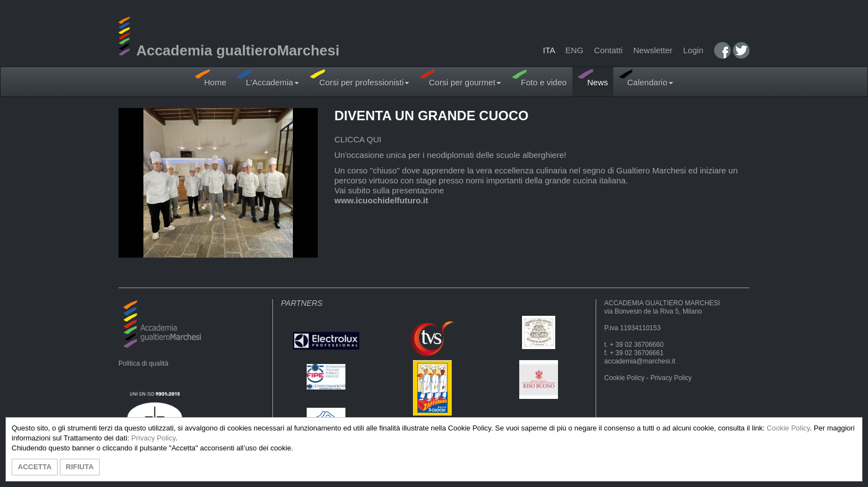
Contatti (608, 50)
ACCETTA (35, 467)
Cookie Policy (625, 378)
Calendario (646, 78)
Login (693, 50)
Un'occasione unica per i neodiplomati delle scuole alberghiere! (450, 155)
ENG (574, 50)
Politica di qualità (143, 363)
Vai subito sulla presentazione (389, 190)
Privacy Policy (671, 378)
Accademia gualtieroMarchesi (229, 50)
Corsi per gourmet (461, 78)
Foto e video (539, 78)
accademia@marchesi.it (640, 361)
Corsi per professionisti (360, 78)
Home (210, 78)
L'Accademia (268, 78)
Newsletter (653, 50)
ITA (549, 50)
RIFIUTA (80, 467)
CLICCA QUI (358, 139)
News (593, 78)
